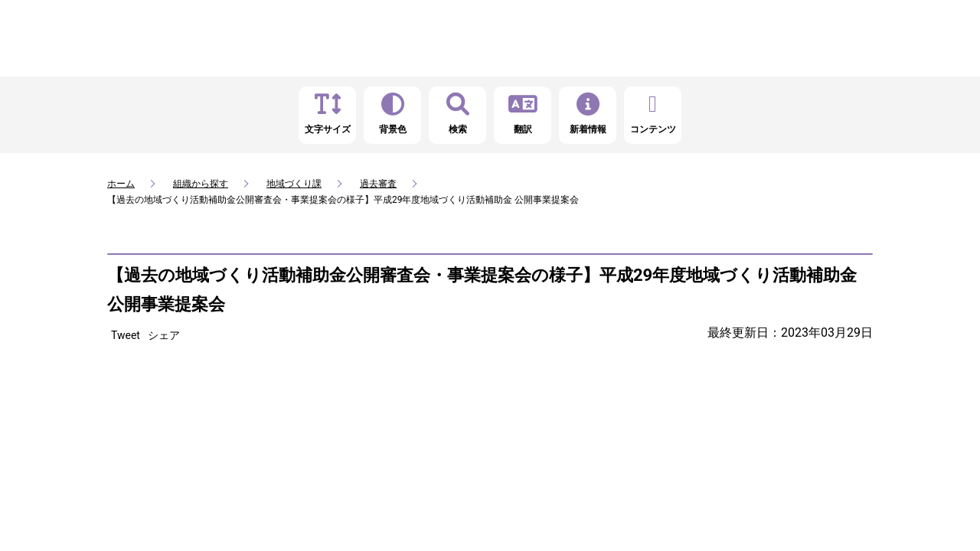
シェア (164, 335)
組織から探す (201, 184)
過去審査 (378, 184)
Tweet (126, 335)
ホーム (121, 184)
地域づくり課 (294, 184)
